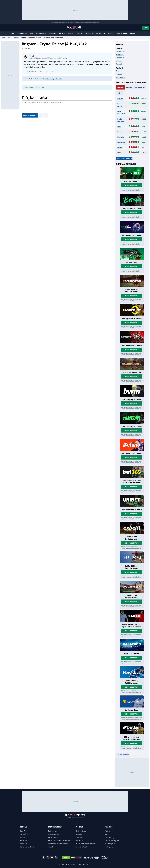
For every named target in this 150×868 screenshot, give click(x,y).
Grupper (119, 74)
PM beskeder (121, 77)
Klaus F (120, 147)
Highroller (121, 137)
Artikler (62, 34)
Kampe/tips (16, 38)
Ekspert (120, 87)
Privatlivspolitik (110, 844)
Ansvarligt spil (82, 847)
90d (119, 93)
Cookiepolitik (109, 847)
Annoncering (109, 837)
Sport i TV (90, 34)
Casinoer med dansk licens (58, 844)
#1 (24, 71)
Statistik (111, 34)
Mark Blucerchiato (122, 113)
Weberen (120, 99)
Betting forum (82, 831)
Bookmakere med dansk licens (59, 840)
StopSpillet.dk (96, 22)
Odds (31, 34)
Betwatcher (101, 34)
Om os (107, 834)
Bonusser (52, 34)
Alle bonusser (123, 755)
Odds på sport (25, 834)
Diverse (119, 61)
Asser (119, 127)
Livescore (80, 34)
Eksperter (24, 840)
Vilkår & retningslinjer (113, 840)
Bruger (129, 87)
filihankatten (122, 142)
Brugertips (120, 54)
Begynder (120, 64)
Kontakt (107, 831)
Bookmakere (41, 34)
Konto (145, 28)
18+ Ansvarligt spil (84, 864)
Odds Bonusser (54, 834)
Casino (133, 34)
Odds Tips (24, 831)
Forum (71, 34)
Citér (51, 71)
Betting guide (122, 34)
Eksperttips (22, 34)
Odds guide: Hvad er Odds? (86, 844)
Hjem (3, 38)
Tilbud (50, 847)
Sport (13, 34)
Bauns (120, 132)
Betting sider (53, 831)
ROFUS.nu (71, 22)
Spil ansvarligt (56, 22)
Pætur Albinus (120, 105)
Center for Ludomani (28, 847)
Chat (118, 71)
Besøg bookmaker (132, 185)
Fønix (119, 153)
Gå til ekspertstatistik (124, 158)
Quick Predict (140, 87)
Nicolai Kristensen (121, 120)
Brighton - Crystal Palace (53, 78)
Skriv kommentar (30, 115)
